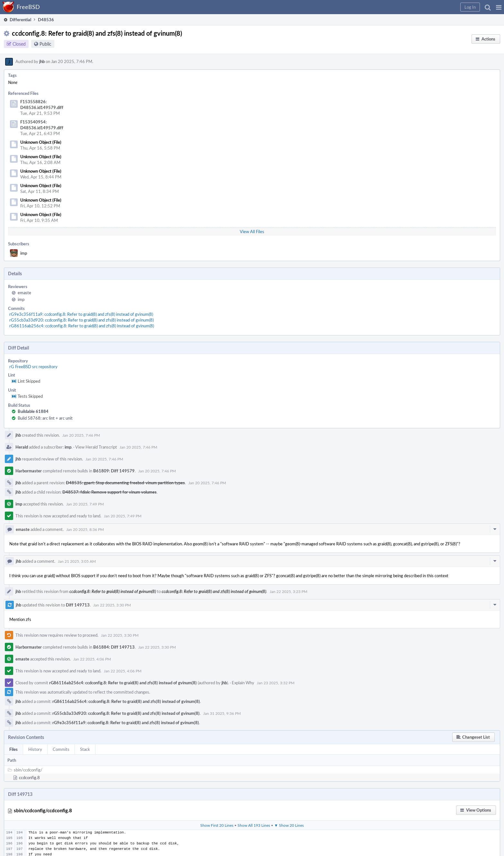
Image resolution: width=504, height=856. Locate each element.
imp (24, 253)
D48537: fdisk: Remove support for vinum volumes (109, 492)
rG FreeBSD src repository (33, 367)
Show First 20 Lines (217, 825)
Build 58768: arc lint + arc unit (45, 418)
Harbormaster (29, 471)
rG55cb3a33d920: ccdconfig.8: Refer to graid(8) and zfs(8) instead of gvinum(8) (81, 320)
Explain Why (243, 683)
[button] (499, 7)
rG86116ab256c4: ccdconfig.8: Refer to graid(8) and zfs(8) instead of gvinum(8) (82, 326)
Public (45, 44)
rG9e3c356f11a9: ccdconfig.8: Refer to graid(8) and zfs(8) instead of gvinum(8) (81, 314)
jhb (42, 61)
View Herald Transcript (96, 447)
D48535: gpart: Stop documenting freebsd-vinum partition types (125, 483)
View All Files (252, 232)
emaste (24, 293)
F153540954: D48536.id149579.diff (42, 125)
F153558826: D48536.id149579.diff (42, 105)
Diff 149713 (78, 605)
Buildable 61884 (33, 411)
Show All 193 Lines (254, 825)
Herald (22, 447)
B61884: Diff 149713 (114, 647)
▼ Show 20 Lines (289, 825)
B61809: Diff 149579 (114, 471)
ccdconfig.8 (29, 778)
